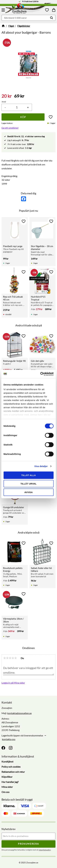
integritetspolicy (45, 850)
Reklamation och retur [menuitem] (13, 772)
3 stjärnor (10, 658)
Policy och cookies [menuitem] (11, 767)
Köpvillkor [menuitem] (7, 777)
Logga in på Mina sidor (13, 683)
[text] (7, 96)
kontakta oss (9, 739)
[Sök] (52, 18)
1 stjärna (5, 658)
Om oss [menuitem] (5, 792)
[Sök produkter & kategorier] (28, 18)
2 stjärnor (7, 658)
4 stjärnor (13, 658)
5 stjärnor (16, 658)
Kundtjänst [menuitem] (7, 761)
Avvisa (28, 492)
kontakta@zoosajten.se (19, 713)
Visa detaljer (41, 466)
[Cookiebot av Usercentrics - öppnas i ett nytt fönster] (41, 374)
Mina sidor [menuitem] (7, 787)
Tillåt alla (28, 475)
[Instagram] (11, 748)
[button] (4, 10)
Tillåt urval (28, 484)
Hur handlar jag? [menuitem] (10, 782)
